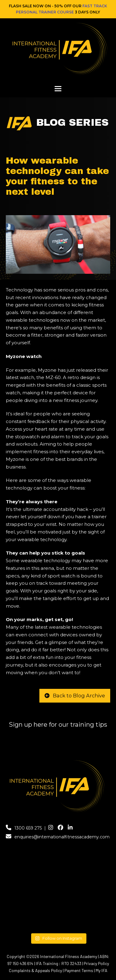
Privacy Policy (96, 963)
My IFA (101, 970)
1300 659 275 (28, 828)
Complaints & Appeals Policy (35, 970)
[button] (58, 89)
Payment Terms (79, 970)
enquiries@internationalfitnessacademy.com (62, 837)
